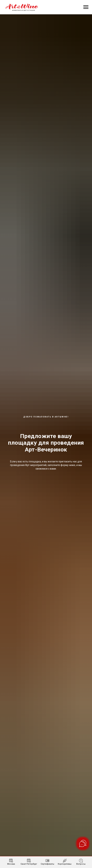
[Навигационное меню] (86, 7)
